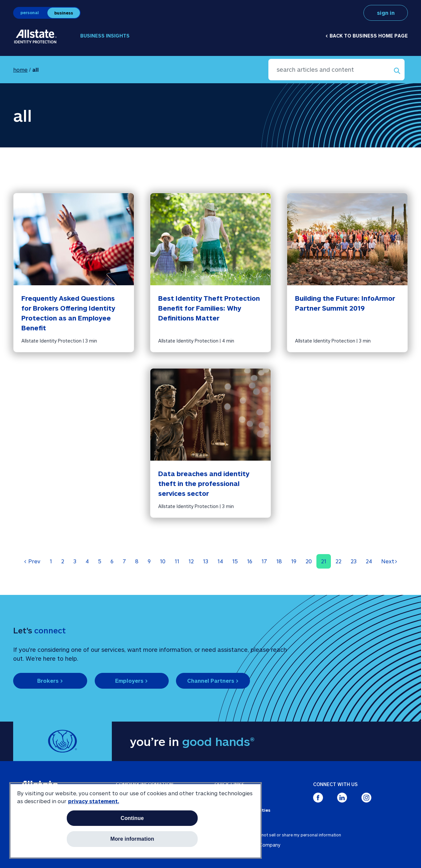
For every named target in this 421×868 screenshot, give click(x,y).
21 (324, 561)
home (20, 70)
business (64, 13)
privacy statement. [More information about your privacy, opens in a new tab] (94, 801)
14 (220, 561)
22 (338, 561)
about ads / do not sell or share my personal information (286, 835)
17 (264, 561)
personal (30, 13)
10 (163, 561)
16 (250, 561)
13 (206, 561)
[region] (136, 820)
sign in (386, 13)
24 (369, 561)
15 (235, 561)
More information (132, 839)
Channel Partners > (213, 681)
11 (177, 561)
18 (279, 561)
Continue (132, 818)
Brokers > (50, 681)
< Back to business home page (367, 36)
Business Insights (105, 36)
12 (191, 561)
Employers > (132, 681)
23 (354, 561)
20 (309, 561)
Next (389, 561)
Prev (32, 561)
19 (294, 561)
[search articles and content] (336, 70)
